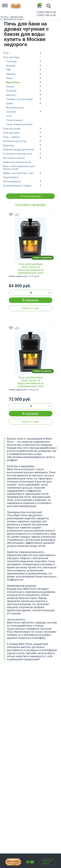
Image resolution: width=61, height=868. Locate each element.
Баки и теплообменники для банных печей (19, 168)
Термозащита (11, 177)
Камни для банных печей (17, 162)
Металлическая (15, 108)
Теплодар (12, 61)
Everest (10, 87)
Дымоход (8, 145)
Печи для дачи (11, 133)
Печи (6, 53)
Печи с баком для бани (19, 124)
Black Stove (13, 82)
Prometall (11, 91)
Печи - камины (11, 137)
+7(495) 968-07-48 (46, 12)
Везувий (11, 66)
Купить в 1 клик (30, 308)
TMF (9, 70)
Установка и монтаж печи (17, 154)
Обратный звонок (47, 862)
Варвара (11, 74)
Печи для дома (12, 129)
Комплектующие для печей (18, 150)
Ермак (10, 103)
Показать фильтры (30, 196)
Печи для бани (11, 57)
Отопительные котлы (15, 141)
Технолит (11, 112)
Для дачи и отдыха (14, 158)
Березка (11, 95)
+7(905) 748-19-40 (46, 15)
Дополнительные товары (17, 186)
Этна (9, 116)
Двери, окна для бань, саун (18, 173)
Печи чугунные (14, 120)
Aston (9, 78)
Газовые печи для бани (19, 99)
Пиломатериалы (12, 181)
